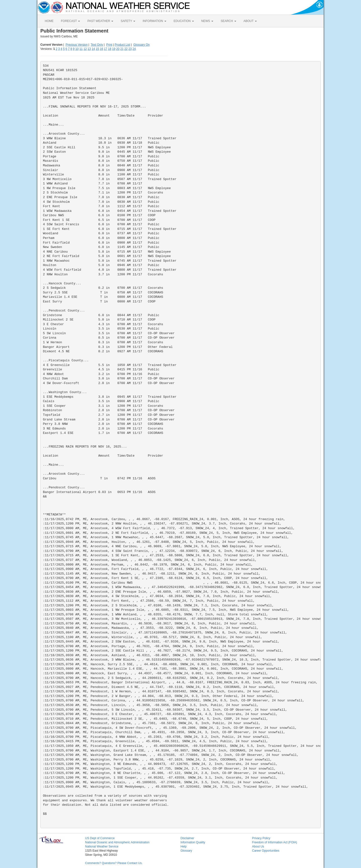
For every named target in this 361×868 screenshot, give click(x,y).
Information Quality (193, 842)
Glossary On (141, 45)
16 (101, 49)
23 (130, 49)
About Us (258, 847)
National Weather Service (102, 847)
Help (184, 847)
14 (93, 49)
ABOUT (250, 21)
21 (122, 49)
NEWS (207, 21)
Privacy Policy (261, 838)
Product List (122, 45)
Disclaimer (187, 838)
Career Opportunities (266, 851)
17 (106, 49)
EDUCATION (184, 21)
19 (114, 49)
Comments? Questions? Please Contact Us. (114, 863)
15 (97, 49)
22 (126, 49)
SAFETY (128, 21)
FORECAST (70, 21)
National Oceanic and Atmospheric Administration (117, 842)
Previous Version (77, 45)
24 (134, 49)
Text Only (97, 45)
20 (118, 49)
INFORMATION (154, 21)
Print (109, 45)
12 (85, 49)
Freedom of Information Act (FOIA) (275, 842)
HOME (49, 21)
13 (89, 49)
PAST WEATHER (100, 21)
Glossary (186, 851)
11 (81, 49)
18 (110, 49)
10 (77, 49)
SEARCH (228, 21)
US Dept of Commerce (100, 838)
